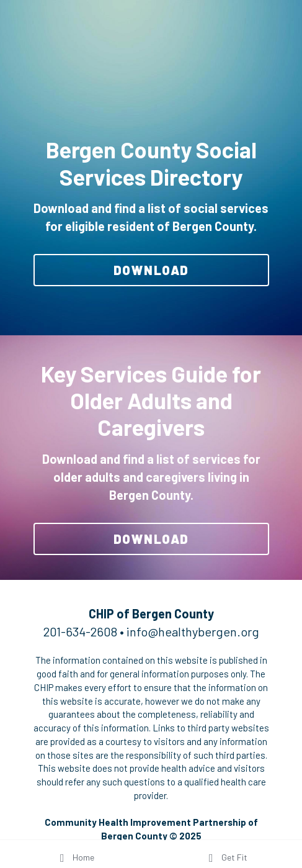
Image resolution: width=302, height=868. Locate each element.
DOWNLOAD (151, 270)
